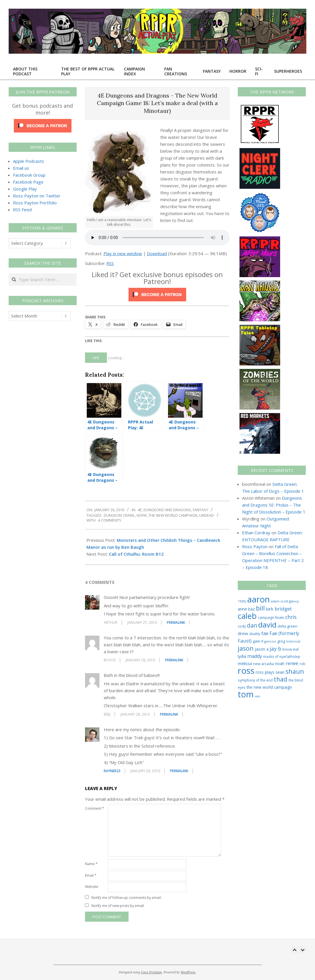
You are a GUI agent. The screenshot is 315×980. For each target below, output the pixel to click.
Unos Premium (151, 972)
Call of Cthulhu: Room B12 (136, 554)
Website (92, 887)
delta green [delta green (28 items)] (287, 626)
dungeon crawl (119, 515)
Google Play (25, 189)
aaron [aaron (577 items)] (259, 599)
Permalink (176, 622)
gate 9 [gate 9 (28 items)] (258, 641)
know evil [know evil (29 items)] (291, 649)
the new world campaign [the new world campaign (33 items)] (269, 687)
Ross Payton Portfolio (35, 203)
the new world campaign (173, 515)
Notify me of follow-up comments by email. (127, 898)
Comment (95, 808)
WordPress (188, 972)
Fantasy (200, 510)
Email (91, 875)
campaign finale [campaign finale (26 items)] (271, 618)
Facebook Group (29, 175)
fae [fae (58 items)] (265, 633)
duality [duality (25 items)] (255, 634)
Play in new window (123, 253)
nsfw (142, 515)
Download (157, 253)
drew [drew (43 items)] (243, 633)
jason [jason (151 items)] (246, 648)
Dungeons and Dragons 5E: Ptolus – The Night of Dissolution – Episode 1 (274, 505)
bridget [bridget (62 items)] (283, 609)
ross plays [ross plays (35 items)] (265, 672)
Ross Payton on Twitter (37, 196)
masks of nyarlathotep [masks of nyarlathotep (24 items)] (282, 656)
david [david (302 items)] (267, 625)
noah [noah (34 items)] (280, 663)
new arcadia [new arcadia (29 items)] (263, 664)
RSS (110, 263)
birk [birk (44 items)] (270, 609)
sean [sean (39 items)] (280, 672)
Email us (21, 168)
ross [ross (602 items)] (246, 671)
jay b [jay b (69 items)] (276, 649)
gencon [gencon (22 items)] (270, 641)
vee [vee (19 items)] (258, 696)
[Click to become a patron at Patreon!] (157, 291)
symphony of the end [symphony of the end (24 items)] (255, 680)
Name (91, 864)
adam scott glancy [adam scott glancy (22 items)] (285, 601)
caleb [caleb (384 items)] (247, 616)
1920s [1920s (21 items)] (242, 601)
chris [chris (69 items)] (291, 617)
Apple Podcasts (29, 161)
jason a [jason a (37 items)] (262, 649)
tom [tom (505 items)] (246, 694)
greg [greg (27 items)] (281, 641)
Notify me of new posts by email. (118, 906)
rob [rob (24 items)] (302, 664)
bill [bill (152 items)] (260, 608)
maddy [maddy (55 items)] (255, 656)
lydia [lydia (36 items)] (242, 656)
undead (206, 515)
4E (140, 510)
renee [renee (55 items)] (292, 663)
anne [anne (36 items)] (242, 609)
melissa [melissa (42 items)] (245, 663)
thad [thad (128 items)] (281, 679)
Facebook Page (28, 182)
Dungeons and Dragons (167, 510)
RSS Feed (22, 210)
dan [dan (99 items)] (252, 625)
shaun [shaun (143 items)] (295, 671)
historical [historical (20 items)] (293, 641)
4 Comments (110, 520)
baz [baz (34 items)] (251, 609)
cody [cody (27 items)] (242, 626)
